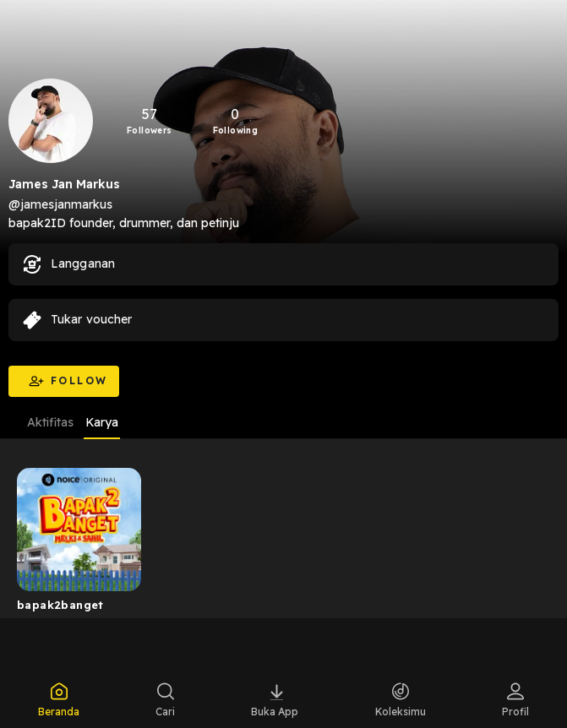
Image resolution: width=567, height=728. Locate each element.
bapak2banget (60, 605)
